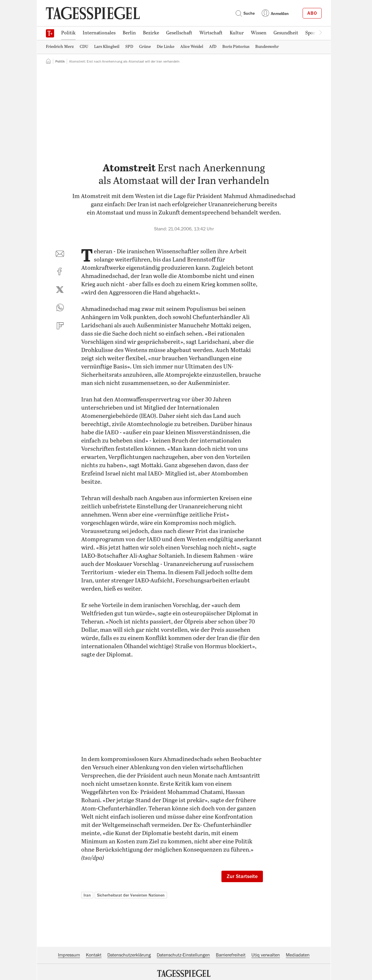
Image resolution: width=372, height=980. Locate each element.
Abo (312, 13)
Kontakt (94, 955)
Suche (245, 13)
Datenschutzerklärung (129, 955)
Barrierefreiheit (231, 955)
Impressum (69, 955)
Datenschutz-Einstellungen (183, 955)
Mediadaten (298, 955)
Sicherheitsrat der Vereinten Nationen (131, 895)
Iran (87, 895)
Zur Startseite (242, 876)
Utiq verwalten (266, 955)
